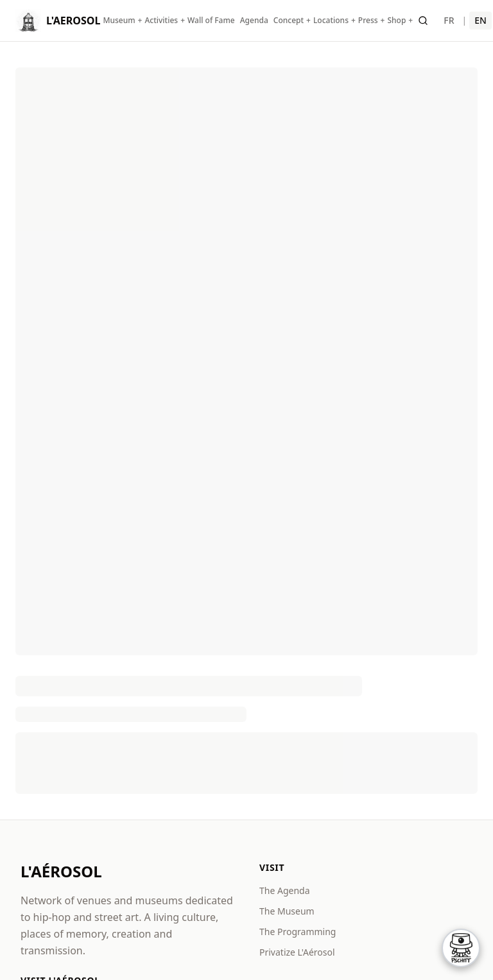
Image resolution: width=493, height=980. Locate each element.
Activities (161, 21)
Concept (289, 21)
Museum (119, 21)
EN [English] (480, 20)
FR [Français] (449, 20)
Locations (331, 21)
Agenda (254, 21)
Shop (396, 21)
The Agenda (285, 890)
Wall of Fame (211, 21)
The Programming (298, 932)
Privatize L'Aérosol (297, 952)
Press (368, 21)
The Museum (287, 911)
